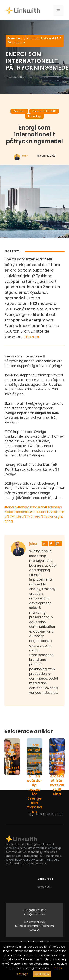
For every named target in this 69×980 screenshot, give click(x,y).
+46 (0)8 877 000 (50, 814)
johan (25, 156)
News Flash (44, 887)
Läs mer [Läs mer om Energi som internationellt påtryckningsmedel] (32, 337)
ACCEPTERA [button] (42, 974)
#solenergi (53, 507)
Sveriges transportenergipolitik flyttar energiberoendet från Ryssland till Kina (57, 769)
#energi (11, 507)
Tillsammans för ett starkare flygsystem (12, 758)
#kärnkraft (35, 517)
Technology (16, 42)
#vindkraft (18, 517)
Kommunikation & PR (43, 38)
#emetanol (39, 512)
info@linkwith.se (34, 914)
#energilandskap (31, 507)
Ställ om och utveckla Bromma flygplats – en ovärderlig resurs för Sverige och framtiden (34, 778)
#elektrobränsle (17, 512)
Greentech (15, 38)
